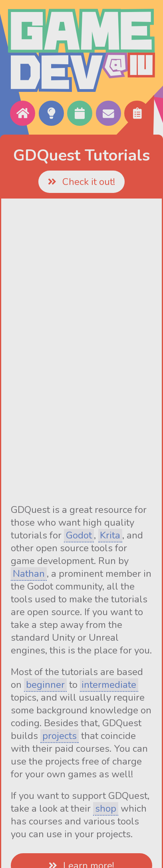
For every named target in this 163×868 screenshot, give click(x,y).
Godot (79, 535)
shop (106, 808)
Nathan (29, 574)
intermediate (109, 685)
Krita (110, 535)
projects (60, 736)
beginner (45, 685)
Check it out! (81, 182)
